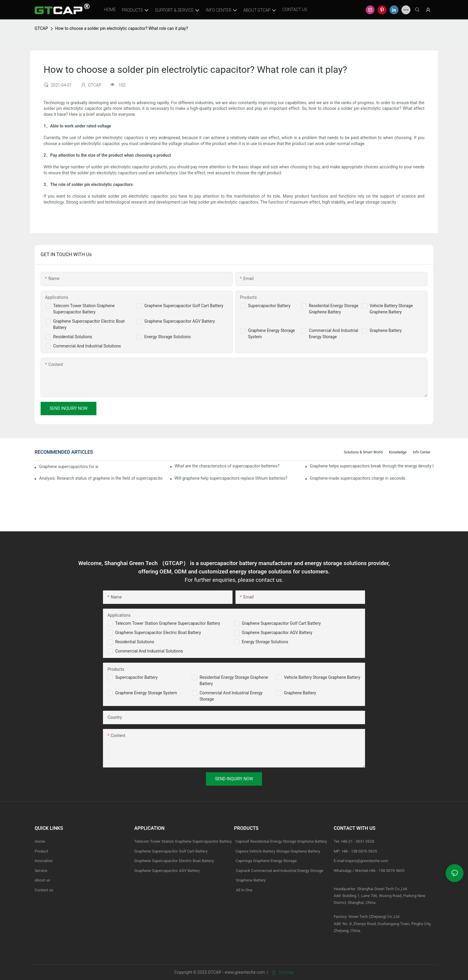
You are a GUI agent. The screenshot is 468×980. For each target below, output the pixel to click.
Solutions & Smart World (363, 452)
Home (40, 841)
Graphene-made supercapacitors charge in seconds (358, 478)
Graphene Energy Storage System (146, 693)
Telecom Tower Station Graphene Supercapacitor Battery (168, 623)
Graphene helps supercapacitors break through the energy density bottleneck (372, 466)
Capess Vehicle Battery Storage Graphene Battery (278, 851)
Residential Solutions (73, 337)
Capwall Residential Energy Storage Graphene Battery (281, 841)
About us (42, 880)
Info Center (422, 452)
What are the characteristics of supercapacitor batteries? (227, 466)
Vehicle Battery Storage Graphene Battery (322, 677)
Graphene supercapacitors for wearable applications (69, 467)
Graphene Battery (386, 330)
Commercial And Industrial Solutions (87, 346)
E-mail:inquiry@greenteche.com (361, 861)
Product (41, 851)
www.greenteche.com (245, 972)
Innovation (44, 861)
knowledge (398, 452)
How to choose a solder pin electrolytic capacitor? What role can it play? (122, 28)
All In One (244, 890)
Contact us (44, 890)
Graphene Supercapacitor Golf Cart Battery (184, 306)
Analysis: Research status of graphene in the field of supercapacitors (101, 478)
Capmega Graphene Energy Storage (266, 861)
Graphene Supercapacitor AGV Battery (180, 321)
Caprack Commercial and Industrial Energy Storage (279, 871)
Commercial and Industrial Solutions (149, 651)
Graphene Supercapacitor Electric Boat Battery (158, 633)
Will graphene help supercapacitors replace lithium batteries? (231, 478)
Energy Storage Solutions (168, 337)
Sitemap (283, 972)
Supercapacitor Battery (269, 306)
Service (41, 871)
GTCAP (41, 28)
